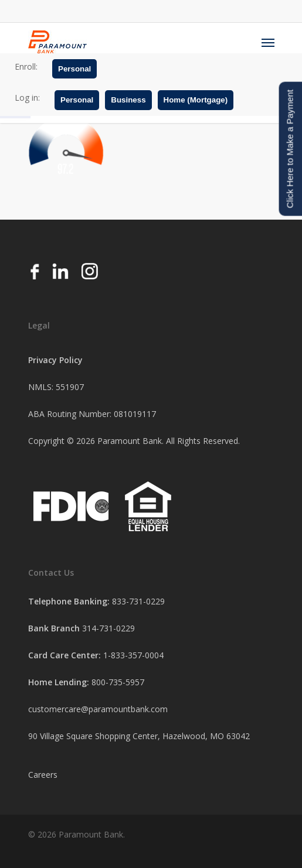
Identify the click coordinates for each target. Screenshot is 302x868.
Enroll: (26, 66)
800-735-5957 (118, 682)
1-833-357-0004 (133, 655)
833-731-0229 (138, 601)
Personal (74, 69)
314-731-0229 (108, 628)
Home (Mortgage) (196, 100)
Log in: (27, 98)
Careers (43, 775)
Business (128, 100)
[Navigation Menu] (268, 42)
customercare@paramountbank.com (98, 709)
